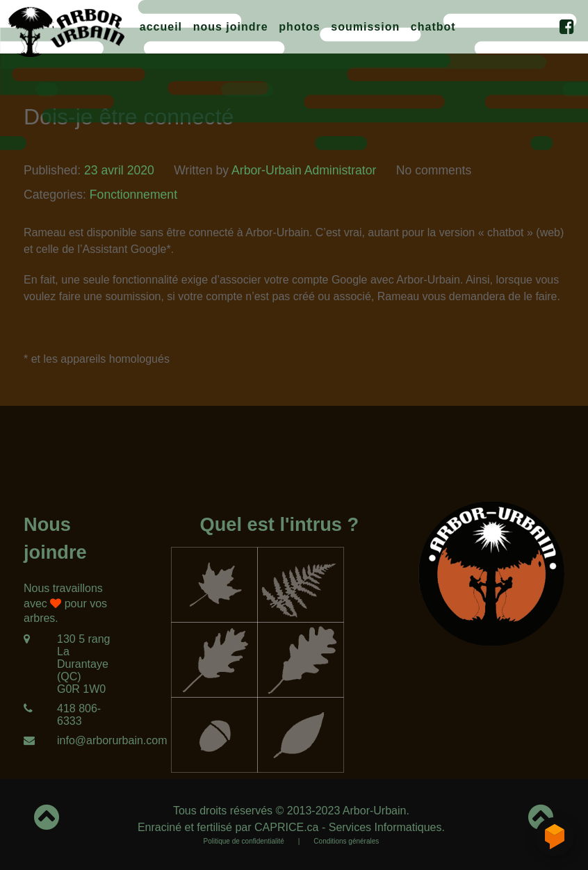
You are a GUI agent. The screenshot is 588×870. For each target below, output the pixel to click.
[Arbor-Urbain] (66, 30)
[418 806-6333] (74, 715)
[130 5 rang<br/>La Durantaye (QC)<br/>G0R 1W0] (74, 664)
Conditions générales (346, 841)
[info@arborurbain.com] (74, 741)
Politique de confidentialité (244, 841)
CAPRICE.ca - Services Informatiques (348, 827)
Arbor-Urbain (375, 811)
